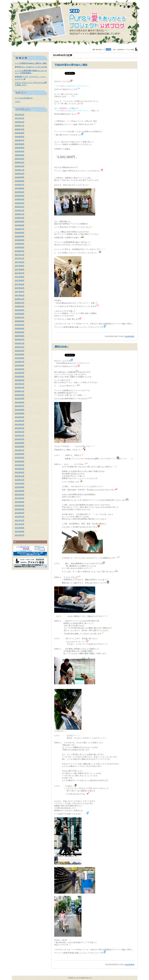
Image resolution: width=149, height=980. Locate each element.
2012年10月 (20, 483)
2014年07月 (20, 406)
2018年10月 (20, 218)
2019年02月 (20, 203)
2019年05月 (20, 192)
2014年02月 (20, 424)
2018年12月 (20, 210)
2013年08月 (20, 447)
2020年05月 (20, 148)
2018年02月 (20, 247)
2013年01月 (20, 472)
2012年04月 (20, 506)
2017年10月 (20, 262)
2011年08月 (20, 531)
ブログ (18, 102)
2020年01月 (20, 162)
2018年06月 (20, 233)
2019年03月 (20, 199)
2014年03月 (20, 421)
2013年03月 (20, 465)
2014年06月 (20, 410)
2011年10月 (20, 524)
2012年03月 (20, 509)
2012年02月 (20, 513)
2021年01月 (20, 118)
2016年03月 (20, 332)
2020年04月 (20, 151)
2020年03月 (20, 155)
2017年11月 (20, 258)
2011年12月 (20, 520)
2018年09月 (20, 221)
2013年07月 (20, 450)
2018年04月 (20, 240)
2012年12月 (20, 476)
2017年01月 (20, 295)
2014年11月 (20, 391)
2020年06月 (20, 144)
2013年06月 (20, 454)
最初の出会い (62, 347)
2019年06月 (20, 188)
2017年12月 (20, 255)
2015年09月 (20, 354)
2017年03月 (20, 288)
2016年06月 (20, 321)
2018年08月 (20, 225)
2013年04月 (20, 461)
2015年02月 (20, 380)
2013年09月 (20, 443)
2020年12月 (20, 122)
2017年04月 (20, 284)
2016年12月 (20, 299)
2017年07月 (20, 273)
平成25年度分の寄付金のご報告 (71, 65)
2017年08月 (20, 269)
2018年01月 (20, 251)
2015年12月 (20, 343)
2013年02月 (20, 469)
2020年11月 (20, 126)
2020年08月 (20, 137)
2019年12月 (20, 166)
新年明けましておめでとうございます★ (31, 67)
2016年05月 (20, 325)
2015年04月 (20, 373)
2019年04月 (20, 196)
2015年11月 (20, 347)
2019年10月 (20, 174)
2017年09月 (20, 266)
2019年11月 (20, 170)
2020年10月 (20, 129)
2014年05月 (20, 413)
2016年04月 (20, 328)
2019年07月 (20, 185)
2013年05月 (20, 458)
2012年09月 (20, 487)
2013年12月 (20, 432)
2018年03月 (20, 244)
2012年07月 (20, 494)
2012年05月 (20, 502)
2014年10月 (20, 395)
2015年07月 (20, 362)
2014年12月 (20, 387)
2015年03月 (20, 376)
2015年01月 (20, 384)
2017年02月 (20, 292)
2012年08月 (20, 491)
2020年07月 (20, 140)
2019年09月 (20, 177)
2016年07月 (20, 317)
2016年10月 (20, 306)
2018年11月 (20, 214)
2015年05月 (20, 369)
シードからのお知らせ (24, 98)
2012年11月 (20, 480)
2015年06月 (20, 365)
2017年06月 (20, 277)
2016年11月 (20, 303)
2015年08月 (20, 358)
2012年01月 (20, 517)
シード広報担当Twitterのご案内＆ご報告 (31, 63)
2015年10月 (20, 351)
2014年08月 (20, 402)
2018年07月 (20, 229)
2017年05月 (20, 280)
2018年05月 (20, 236)
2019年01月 (20, 207)
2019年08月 (20, 181)
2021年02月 (20, 115)
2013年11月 (20, 435)
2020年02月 (20, 159)
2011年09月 (20, 528)
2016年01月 (20, 340)
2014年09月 (20, 399)
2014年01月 (20, 428)
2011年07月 (20, 535)
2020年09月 (20, 133)
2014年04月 (20, 417)
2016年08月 (20, 314)
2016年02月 (20, 336)
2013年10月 (20, 439)
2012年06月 (20, 498)
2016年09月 (20, 310)
